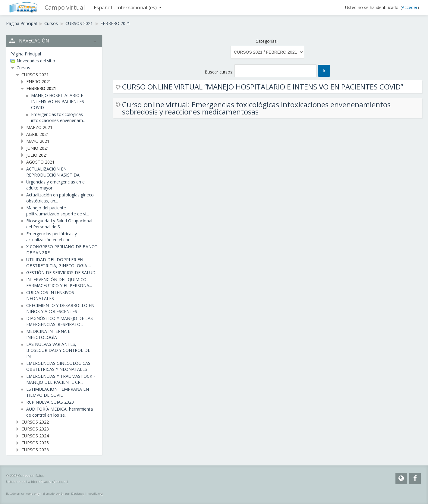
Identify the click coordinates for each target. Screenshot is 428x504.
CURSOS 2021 (79, 23)
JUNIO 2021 (38, 148)
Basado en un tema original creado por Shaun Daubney (45, 494)
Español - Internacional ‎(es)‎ (128, 7)
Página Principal (21, 23)
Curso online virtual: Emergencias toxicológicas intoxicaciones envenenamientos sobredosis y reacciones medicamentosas (256, 108)
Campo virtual (65, 7)
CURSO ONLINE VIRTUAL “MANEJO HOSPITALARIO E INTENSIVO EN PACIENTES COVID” (263, 87)
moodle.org (95, 494)
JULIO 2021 (37, 155)
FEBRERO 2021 (115, 23)
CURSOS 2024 (35, 436)
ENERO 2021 (39, 81)
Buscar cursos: (220, 72)
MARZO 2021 (39, 127)
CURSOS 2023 (35, 429)
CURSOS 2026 (35, 450)
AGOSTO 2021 (40, 162)
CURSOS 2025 (35, 443)
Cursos (51, 23)
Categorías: (267, 41)
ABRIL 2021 (38, 134)
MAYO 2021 (38, 141)
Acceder (410, 7)
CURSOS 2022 (35, 422)
